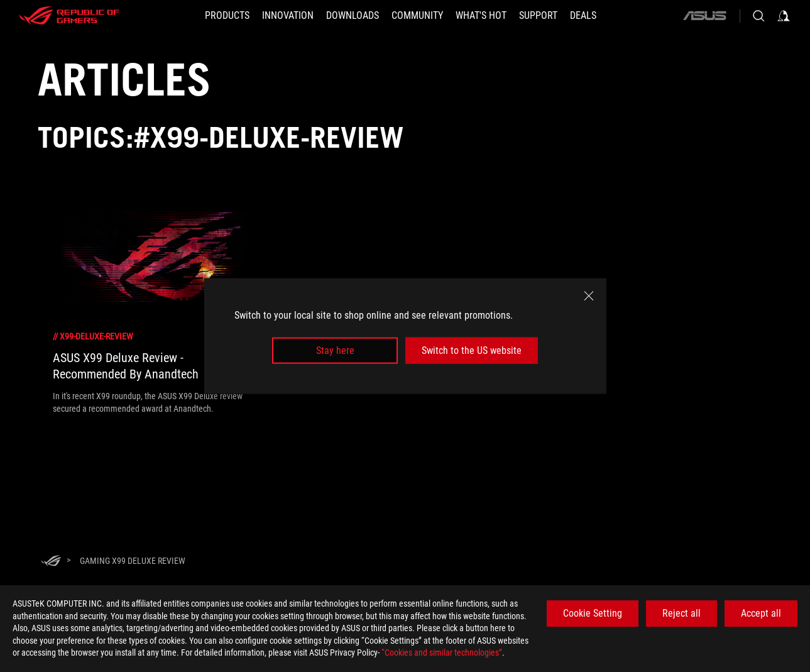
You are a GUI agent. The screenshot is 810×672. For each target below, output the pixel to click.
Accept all (761, 613)
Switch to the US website (472, 350)
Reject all (681, 613)
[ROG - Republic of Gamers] (69, 16)
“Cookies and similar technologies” (442, 653)
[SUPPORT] (538, 16)
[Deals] (583, 16)
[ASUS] (704, 16)
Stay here (335, 350)
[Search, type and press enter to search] (758, 16)
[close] (589, 295)
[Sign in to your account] (784, 16)
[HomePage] (51, 562)
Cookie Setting (593, 613)
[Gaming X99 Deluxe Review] (133, 561)
